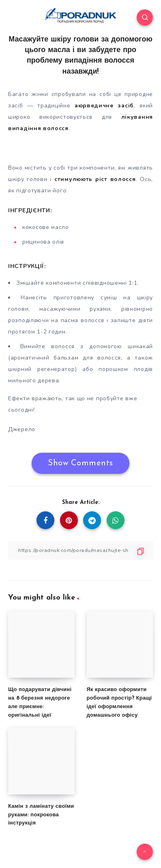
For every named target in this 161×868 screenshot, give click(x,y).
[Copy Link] (80, 551)
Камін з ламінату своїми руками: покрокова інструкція (41, 815)
